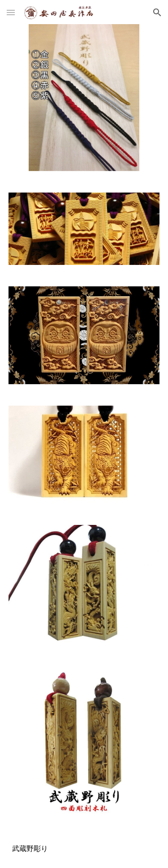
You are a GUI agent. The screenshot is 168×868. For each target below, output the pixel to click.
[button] (11, 12)
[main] (84, 847)
